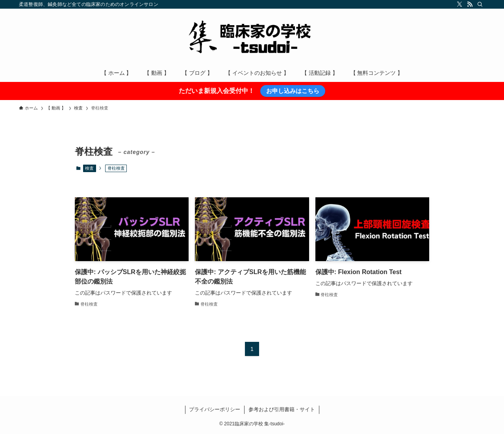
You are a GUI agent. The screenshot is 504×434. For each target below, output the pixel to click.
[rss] (470, 4)
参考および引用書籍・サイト (282, 409)
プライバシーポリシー (215, 409)
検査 (89, 168)
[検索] (480, 4)
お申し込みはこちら (293, 91)
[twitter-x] (460, 4)
